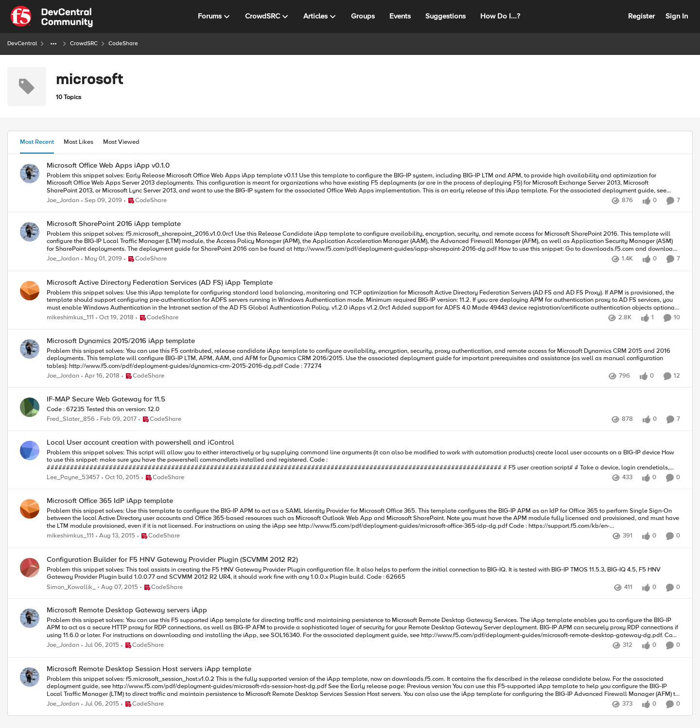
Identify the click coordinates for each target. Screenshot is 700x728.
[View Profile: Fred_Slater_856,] (30, 407)
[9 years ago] (117, 419)
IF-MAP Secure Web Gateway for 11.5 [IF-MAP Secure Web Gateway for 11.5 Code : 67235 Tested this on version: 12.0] (106, 399)
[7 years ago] (102, 260)
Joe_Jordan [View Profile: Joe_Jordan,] (63, 200)
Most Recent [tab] (37, 142)
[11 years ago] (118, 588)
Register (641, 16)
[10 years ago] (121, 478)
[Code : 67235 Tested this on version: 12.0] (363, 410)
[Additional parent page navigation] (53, 44)
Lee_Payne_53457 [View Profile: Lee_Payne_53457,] (73, 478)
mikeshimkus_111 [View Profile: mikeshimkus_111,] (70, 318)
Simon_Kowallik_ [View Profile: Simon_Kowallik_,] (71, 587)
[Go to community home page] (52, 17)
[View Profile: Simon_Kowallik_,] (30, 568)
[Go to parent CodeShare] (145, 201)
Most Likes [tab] (79, 142)
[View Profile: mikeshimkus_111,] (30, 291)
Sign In (677, 16)
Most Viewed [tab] (121, 142)
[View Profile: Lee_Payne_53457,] (30, 451)
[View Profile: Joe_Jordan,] (30, 173)
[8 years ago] (100, 376)
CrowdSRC (84, 43)
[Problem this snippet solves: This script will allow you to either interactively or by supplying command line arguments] (363, 460)
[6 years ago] (102, 201)
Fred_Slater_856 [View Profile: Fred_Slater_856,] (71, 419)
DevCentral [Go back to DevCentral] (22, 43)
